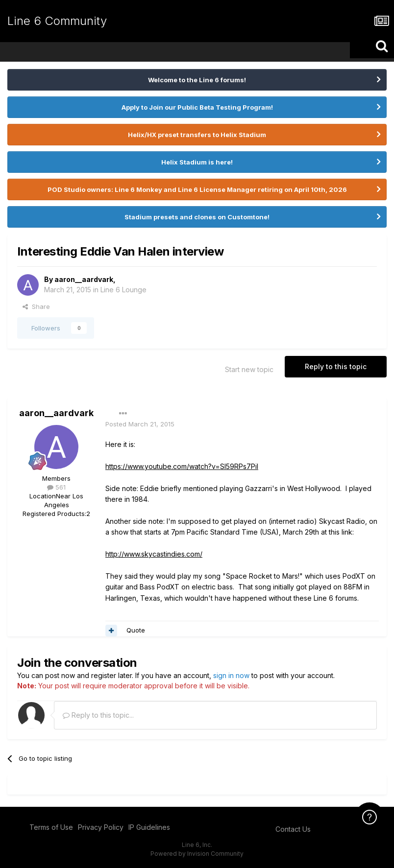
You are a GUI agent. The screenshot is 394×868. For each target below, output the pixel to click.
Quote (136, 630)
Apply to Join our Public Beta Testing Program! (197, 107)
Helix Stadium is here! (197, 162)
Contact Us (293, 829)
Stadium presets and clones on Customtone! (197, 217)
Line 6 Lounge (123, 290)
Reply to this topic (336, 366)
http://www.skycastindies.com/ (154, 554)
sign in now (231, 675)
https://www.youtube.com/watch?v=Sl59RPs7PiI (182, 466)
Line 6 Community (57, 21)
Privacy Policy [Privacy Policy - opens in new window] (101, 827)
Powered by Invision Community (197, 854)
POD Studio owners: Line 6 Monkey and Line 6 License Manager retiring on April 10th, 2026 (197, 189)
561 (56, 487)
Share (36, 306)
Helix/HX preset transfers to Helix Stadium (197, 135)
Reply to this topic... (98, 715)
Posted (140, 424)
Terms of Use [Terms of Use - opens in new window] (51, 827)
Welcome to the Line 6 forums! (197, 80)
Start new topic (249, 369)
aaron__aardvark (84, 279)
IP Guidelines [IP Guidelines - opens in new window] (149, 827)
